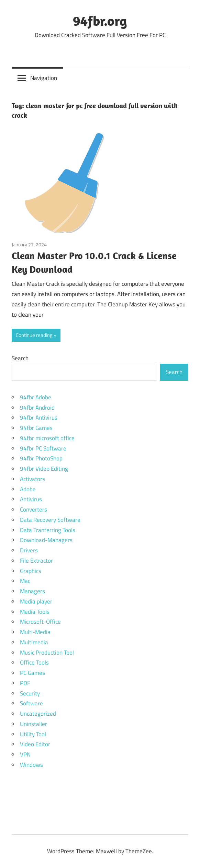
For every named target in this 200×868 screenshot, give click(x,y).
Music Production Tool (47, 653)
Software (31, 703)
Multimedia (34, 642)
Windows (31, 765)
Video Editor (35, 744)
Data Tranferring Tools (48, 530)
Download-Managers (46, 540)
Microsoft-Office (40, 622)
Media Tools (35, 612)
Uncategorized (38, 714)
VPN (25, 754)
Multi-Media (35, 632)
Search (20, 358)
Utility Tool (33, 734)
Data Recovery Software (50, 520)
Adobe (28, 489)
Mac (25, 581)
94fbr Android (37, 408)
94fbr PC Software (43, 448)
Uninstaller (34, 724)
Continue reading (34, 335)
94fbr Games (36, 428)
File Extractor (36, 561)
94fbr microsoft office (47, 438)
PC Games (32, 673)
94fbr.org (100, 21)
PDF (25, 683)
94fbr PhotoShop (41, 458)
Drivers (29, 550)
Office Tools (34, 662)
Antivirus (31, 499)
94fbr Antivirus (39, 418)
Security (30, 693)
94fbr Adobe (36, 397)
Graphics (31, 571)
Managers (32, 591)
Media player (36, 601)
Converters (34, 509)
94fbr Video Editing (44, 469)
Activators (32, 479)
